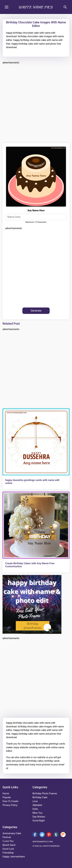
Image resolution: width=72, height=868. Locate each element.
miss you (37, 813)
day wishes (39, 817)
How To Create (10, 801)
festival (7, 837)
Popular (7, 797)
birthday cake (40, 797)
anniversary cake (12, 833)
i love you (8, 841)
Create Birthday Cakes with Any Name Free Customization (30, 565)
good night (39, 821)
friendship (8, 853)
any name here (36, 211)
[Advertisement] (36, 103)
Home (6, 794)
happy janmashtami (14, 857)
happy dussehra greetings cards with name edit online (32, 482)
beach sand (9, 845)
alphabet (37, 805)
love (35, 801)
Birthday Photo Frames (45, 794)
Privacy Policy (10, 805)
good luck (8, 849)
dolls (35, 809)
